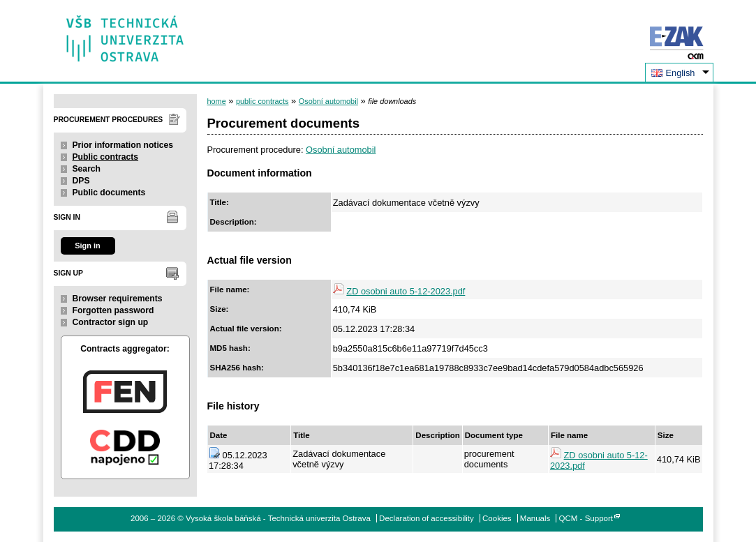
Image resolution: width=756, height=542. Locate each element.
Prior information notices (123, 145)
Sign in (87, 246)
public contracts (262, 101)
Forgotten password (113, 310)
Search (87, 169)
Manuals (535, 518)
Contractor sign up (111, 322)
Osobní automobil (328, 101)
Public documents (109, 193)
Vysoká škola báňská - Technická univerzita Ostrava (125, 34)
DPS (81, 181)
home (217, 101)
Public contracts (106, 157)
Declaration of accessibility (427, 518)
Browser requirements (118, 299)
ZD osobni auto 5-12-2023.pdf (406, 291)
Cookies (497, 518)
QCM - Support (586, 518)
